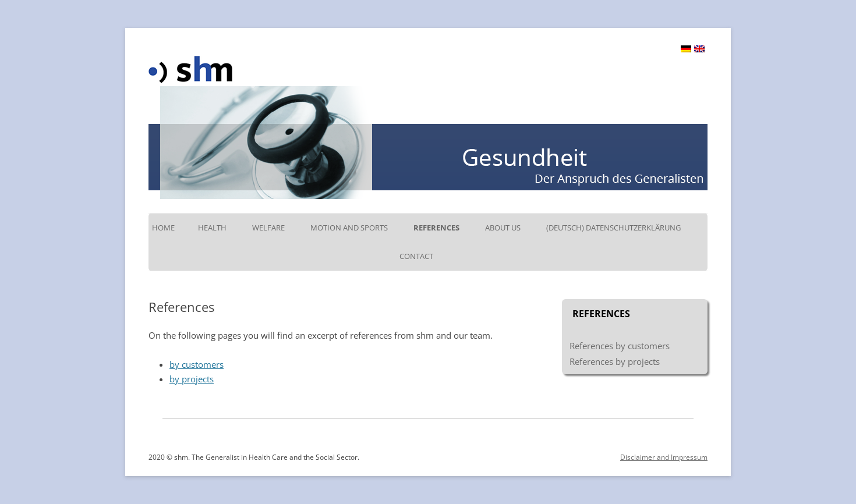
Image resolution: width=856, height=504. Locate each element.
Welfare (268, 228)
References (436, 228)
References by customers (620, 346)
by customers (197, 364)
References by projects (615, 361)
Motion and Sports (349, 228)
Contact (416, 256)
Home (163, 228)
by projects (192, 379)
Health (212, 228)
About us (503, 228)
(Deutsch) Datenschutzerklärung (613, 228)
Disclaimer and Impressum (664, 457)
